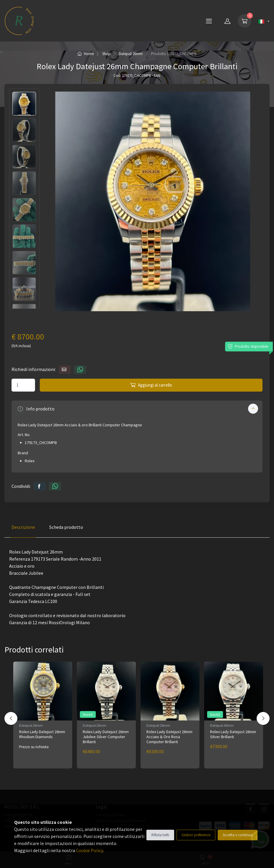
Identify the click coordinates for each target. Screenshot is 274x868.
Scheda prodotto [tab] (66, 527)
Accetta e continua (238, 835)
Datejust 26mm (131, 54)
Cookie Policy (89, 850)
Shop (106, 54)
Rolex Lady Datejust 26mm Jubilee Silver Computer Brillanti (106, 737)
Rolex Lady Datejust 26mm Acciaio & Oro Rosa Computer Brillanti (169, 737)
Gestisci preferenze (196, 835)
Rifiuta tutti (160, 835)
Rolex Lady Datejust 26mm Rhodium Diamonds (42, 734)
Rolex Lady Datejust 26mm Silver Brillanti (233, 734)
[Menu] (209, 21)
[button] (137, 409)
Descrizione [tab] (23, 527)
